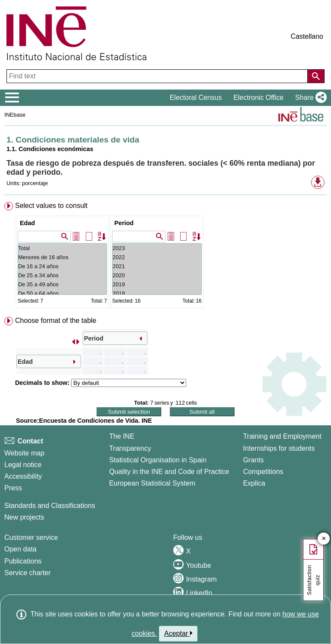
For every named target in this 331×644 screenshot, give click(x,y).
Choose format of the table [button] (56, 320)
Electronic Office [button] (259, 98)
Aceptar (178, 633)
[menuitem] (165, 257)
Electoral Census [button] (196, 98)
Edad (27, 223)
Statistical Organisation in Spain (158, 460)
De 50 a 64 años (62, 293)
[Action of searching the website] (316, 76)
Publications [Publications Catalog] (23, 561)
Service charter (28, 573)
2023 (157, 248)
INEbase (15, 115)
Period (124, 223)
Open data (20, 549)
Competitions (263, 472)
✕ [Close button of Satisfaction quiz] (324, 539)
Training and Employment (282, 436)
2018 (157, 293)
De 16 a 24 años (62, 266)
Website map (24, 453)
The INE (122, 436)
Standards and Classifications (50, 506)
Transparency (130, 448)
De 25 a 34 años (62, 275)
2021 (157, 266)
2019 (157, 284)
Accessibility (23, 476)
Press (13, 488)
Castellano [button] (307, 36)
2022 (157, 257)
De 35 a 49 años (62, 284)
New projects (24, 517)
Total (62, 248)
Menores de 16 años (62, 257)
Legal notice (23, 465)
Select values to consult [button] (51, 206)
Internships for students (279, 448)
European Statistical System (152, 483)
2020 (157, 275)
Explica (254, 483)
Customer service (31, 537)
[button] (309, 98)
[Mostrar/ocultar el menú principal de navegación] (12, 98)
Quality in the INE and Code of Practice (169, 472)
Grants (253, 460)
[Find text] (158, 76)
